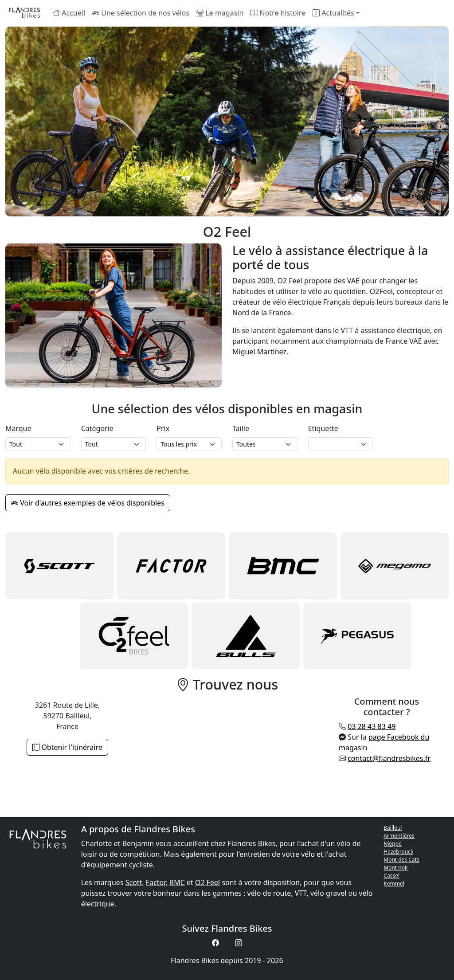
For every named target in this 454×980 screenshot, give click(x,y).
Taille (241, 428)
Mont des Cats (401, 860)
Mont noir (396, 868)
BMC (177, 882)
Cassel (391, 876)
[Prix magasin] (189, 444)
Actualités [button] (333, 13)
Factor (156, 882)
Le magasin (220, 13)
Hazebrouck (398, 852)
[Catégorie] (114, 444)
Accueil (69, 13)
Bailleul (393, 828)
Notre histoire (278, 13)
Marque (18, 428)
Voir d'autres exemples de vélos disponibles (88, 503)
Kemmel (394, 884)
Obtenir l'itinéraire (67, 747)
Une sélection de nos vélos (141, 13)
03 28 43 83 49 (372, 726)
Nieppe (393, 844)
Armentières (399, 836)
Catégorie (97, 428)
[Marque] (38, 444)
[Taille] (265, 444)
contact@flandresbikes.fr (389, 758)
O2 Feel (207, 882)
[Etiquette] (341, 444)
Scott (134, 882)
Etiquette (323, 428)
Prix (163, 428)
